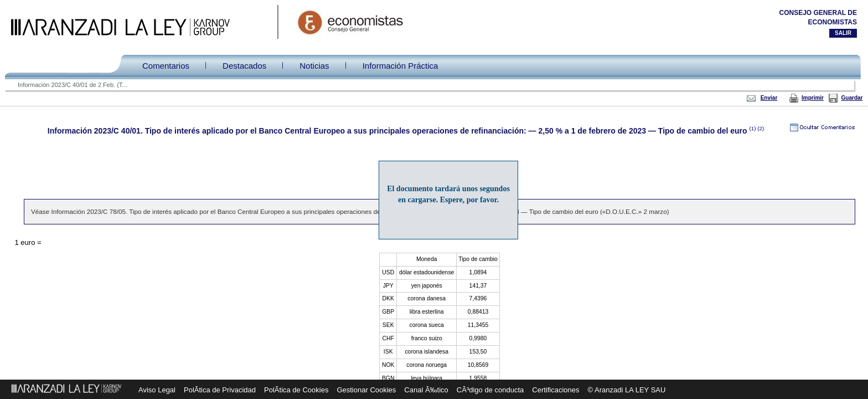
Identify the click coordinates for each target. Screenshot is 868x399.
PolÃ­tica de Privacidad (220, 390)
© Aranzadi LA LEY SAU (627, 390)
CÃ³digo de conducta (490, 390)
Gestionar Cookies (366, 390)
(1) (753, 128)
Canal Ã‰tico (426, 390)
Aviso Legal (157, 390)
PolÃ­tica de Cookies (296, 390)
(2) (761, 128)
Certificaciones (556, 390)
